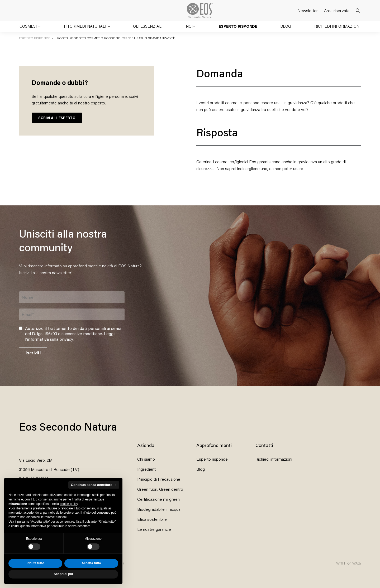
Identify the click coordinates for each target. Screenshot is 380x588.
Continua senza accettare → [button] (94, 485)
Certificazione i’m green (158, 499)
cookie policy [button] (69, 504)
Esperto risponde (238, 26)
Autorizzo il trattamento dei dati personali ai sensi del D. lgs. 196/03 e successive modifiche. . (73, 334)
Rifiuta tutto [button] (35, 563)
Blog (286, 26)
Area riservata (337, 10)
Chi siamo (146, 459)
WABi (357, 563)
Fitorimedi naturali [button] (85, 26)
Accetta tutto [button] (91, 563)
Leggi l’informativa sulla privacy (70, 336)
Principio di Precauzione (159, 479)
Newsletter (308, 10)
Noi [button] (189, 26)
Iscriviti (33, 353)
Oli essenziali (148, 26)
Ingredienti (147, 469)
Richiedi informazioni (337, 26)
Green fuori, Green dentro (160, 489)
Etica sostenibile (152, 519)
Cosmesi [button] (29, 26)
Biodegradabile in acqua (159, 509)
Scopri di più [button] (63, 574)
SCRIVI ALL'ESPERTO (57, 118)
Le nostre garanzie (154, 529)
